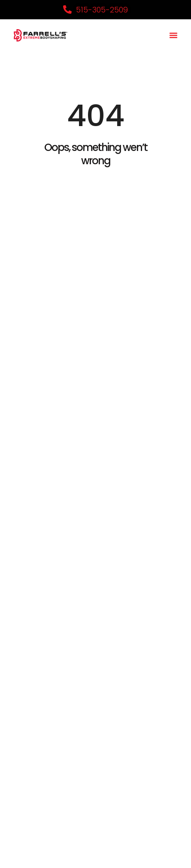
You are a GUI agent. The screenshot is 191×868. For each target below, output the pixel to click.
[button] (173, 35)
